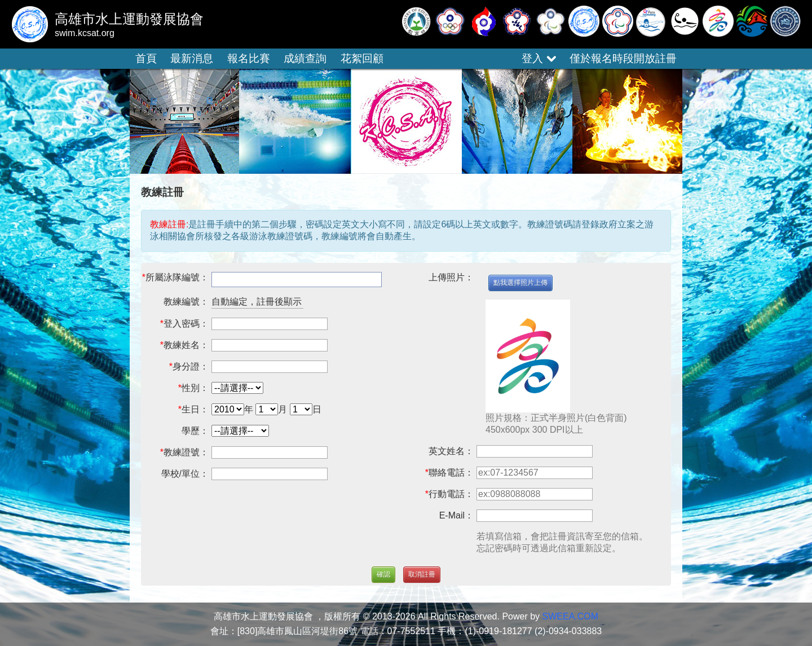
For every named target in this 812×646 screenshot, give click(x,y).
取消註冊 (422, 574)
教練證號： (186, 452)
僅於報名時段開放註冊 (623, 58)
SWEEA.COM (571, 616)
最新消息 (192, 58)
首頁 (146, 58)
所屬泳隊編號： (177, 277)
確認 (383, 574)
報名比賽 (249, 58)
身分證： (191, 366)
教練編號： (186, 302)
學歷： (195, 431)
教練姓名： (186, 345)
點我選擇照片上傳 (520, 283)
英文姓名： (451, 451)
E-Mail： (456, 515)
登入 (539, 58)
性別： (195, 388)
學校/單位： (185, 474)
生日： (195, 409)
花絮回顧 (362, 58)
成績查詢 (305, 58)
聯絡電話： (451, 473)
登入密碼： (186, 324)
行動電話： (451, 494)
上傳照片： (451, 277)
